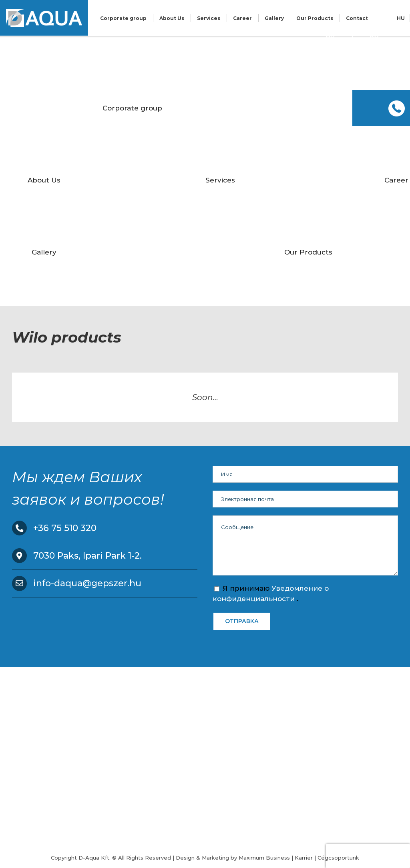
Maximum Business (264, 858)
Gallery (274, 18)
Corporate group (123, 18)
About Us (172, 18)
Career (242, 18)
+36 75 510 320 (65, 528)
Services (209, 18)
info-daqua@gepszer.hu (87, 583)
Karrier (304, 858)
